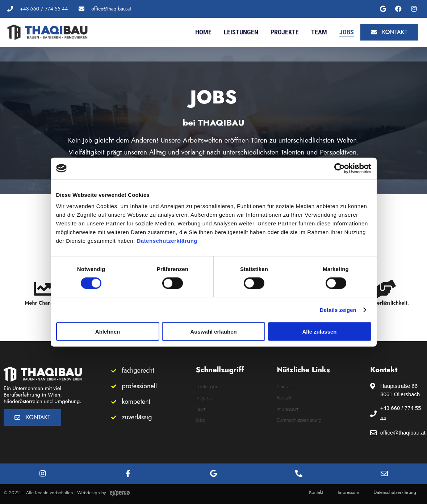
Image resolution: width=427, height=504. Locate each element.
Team (319, 32)
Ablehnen (108, 332)
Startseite (286, 386)
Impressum (288, 409)
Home (203, 32)
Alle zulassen (319, 332)
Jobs (347, 32)
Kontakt (284, 398)
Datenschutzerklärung (167, 241)
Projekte (285, 32)
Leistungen (241, 32)
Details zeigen (338, 310)
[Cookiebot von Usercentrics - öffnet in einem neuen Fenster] (340, 168)
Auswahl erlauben (213, 332)
